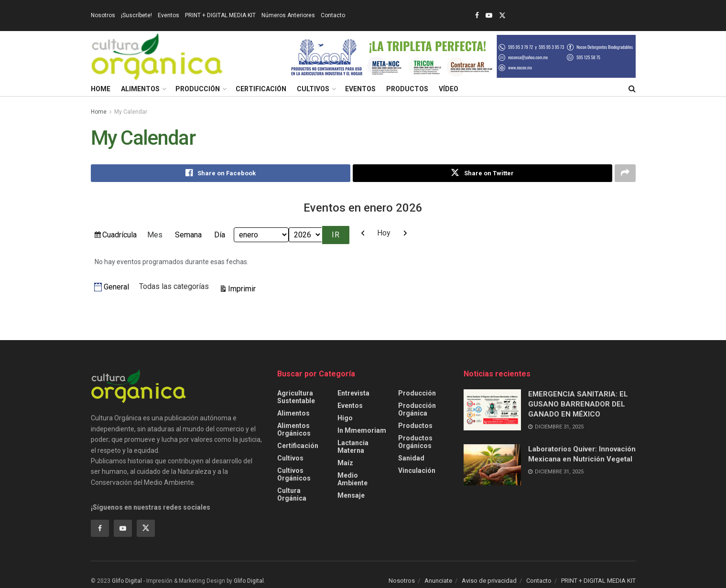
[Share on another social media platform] (625, 173)
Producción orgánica (417, 409)
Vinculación (417, 470)
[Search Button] (632, 89)
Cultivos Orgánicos (294, 474)
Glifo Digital (127, 581)
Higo (345, 418)
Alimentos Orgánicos (294, 429)
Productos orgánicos (415, 442)
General (112, 287)
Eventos (168, 15)
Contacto (333, 15)
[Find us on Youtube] (123, 528)
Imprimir (243, 288)
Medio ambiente (352, 479)
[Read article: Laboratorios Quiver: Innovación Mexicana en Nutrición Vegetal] (492, 465)
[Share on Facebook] (221, 173)
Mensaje (351, 495)
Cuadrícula (119, 236)
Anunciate (438, 581)
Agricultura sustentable (296, 397)
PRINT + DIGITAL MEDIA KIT (220, 15)
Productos (407, 89)
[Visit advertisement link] (462, 56)
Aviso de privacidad (489, 581)
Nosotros (103, 15)
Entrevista (353, 393)
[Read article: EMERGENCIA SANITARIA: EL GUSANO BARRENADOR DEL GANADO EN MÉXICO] (492, 410)
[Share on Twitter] (482, 173)
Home (101, 89)
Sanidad (411, 458)
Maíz (345, 463)
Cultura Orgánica (292, 494)
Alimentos (140, 89)
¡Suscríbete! (136, 15)
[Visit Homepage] (157, 56)
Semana (188, 235)
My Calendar (131, 112)
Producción (198, 89)
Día (220, 235)
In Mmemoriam (362, 430)
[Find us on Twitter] (146, 528)
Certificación (261, 89)
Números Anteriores (288, 15)
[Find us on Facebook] (100, 528)
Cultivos (313, 89)
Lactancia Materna (353, 447)
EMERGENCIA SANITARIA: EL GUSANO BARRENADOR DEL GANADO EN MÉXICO (578, 404)
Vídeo (449, 89)
